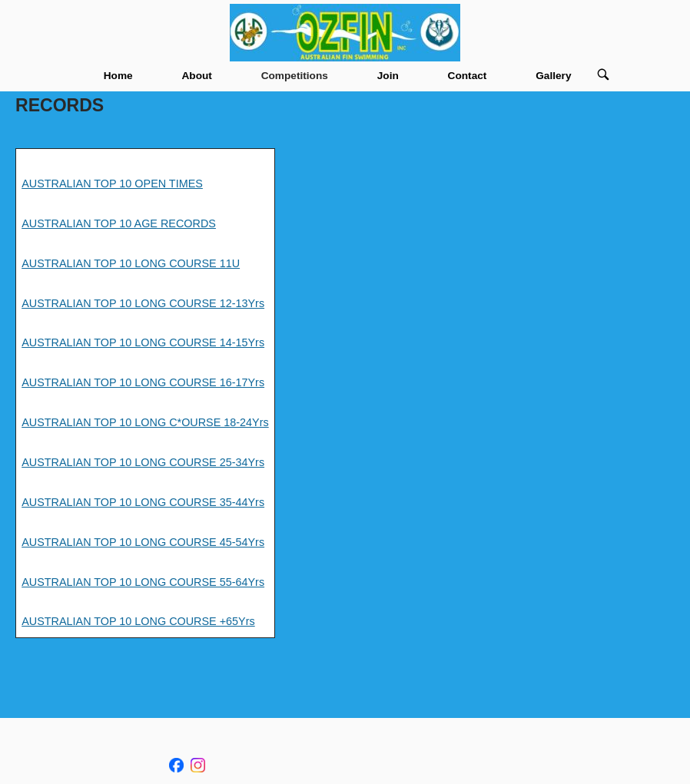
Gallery (553, 76)
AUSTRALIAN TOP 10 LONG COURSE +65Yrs (138, 621)
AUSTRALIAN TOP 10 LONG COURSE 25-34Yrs (143, 462)
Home (118, 76)
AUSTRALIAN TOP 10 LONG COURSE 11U (131, 263)
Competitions (295, 76)
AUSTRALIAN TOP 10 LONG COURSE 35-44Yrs (143, 502)
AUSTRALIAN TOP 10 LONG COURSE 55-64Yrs (143, 582)
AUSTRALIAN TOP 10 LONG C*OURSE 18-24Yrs (145, 422)
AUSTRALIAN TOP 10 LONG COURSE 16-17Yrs (143, 382)
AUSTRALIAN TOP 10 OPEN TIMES (112, 184)
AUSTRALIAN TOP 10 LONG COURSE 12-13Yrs (143, 303)
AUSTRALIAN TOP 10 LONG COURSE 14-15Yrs (143, 342)
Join (388, 76)
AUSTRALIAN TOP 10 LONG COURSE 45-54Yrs (143, 542)
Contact (468, 76)
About (196, 76)
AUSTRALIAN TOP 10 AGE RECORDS (119, 223)
